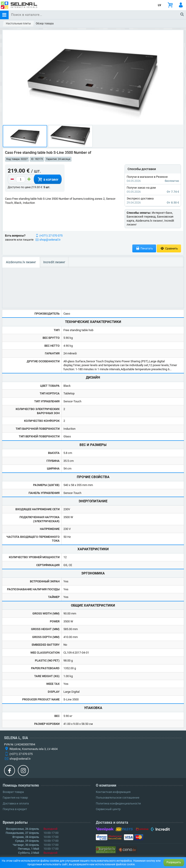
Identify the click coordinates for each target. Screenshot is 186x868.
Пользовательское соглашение (118, 798)
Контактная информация (113, 792)
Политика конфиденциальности (118, 803)
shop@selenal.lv (50, 240)
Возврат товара (13, 792)
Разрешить (174, 862)
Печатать (144, 248)
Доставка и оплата (16, 803)
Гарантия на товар (15, 798)
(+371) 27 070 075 (51, 236)
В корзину (48, 179)
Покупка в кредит (15, 809)
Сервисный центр (108, 809)
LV (159, 5)
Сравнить (169, 248)
